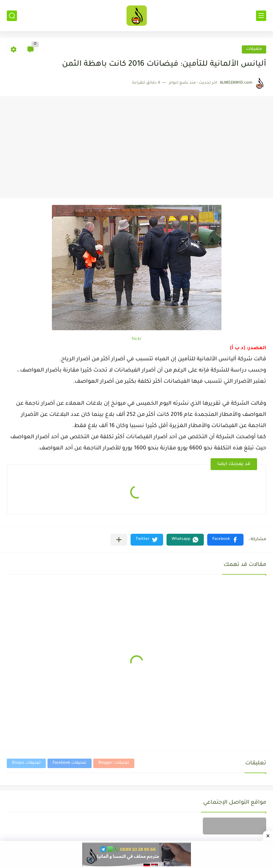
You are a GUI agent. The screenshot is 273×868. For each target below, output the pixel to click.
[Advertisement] (136, 147)
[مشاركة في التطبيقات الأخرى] (119, 540)
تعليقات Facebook (70, 763)
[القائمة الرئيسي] (261, 16)
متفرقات (254, 49)
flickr (137, 339)
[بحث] (12, 16)
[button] (225, 540)
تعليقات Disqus (26, 763)
